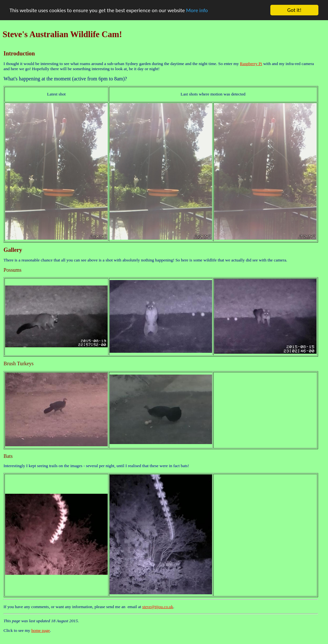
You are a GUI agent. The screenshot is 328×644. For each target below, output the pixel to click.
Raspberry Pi (251, 64)
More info (197, 10)
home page (41, 630)
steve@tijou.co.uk (158, 607)
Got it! (294, 10)
